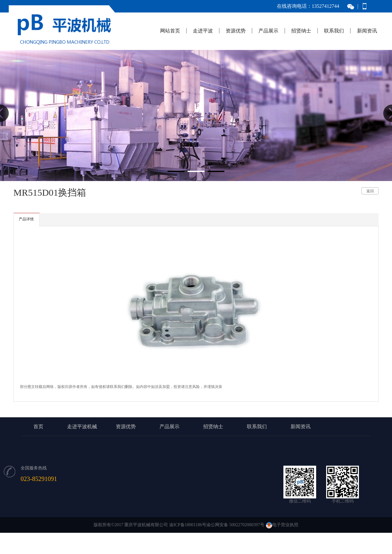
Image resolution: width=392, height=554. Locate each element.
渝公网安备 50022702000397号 (235, 525)
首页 (38, 427)
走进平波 (203, 31)
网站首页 (170, 31)
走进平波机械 (82, 427)
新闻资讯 (367, 31)
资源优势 (236, 31)
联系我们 (334, 31)
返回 (370, 191)
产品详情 (26, 219)
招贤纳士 (301, 31)
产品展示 (268, 31)
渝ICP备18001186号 (188, 525)
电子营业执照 (282, 525)
